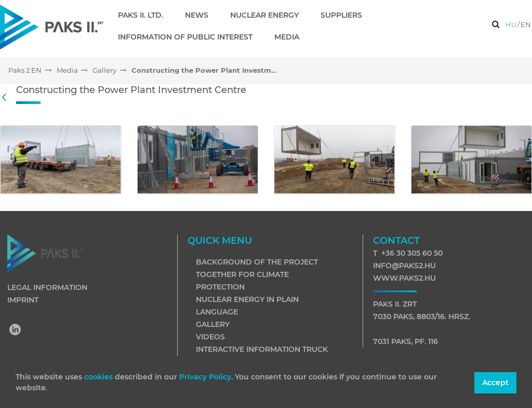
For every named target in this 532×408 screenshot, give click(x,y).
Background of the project (257, 262)
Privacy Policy (205, 377)
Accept (495, 383)
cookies (99, 377)
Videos (210, 337)
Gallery (213, 324)
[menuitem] (145, 15)
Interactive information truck (262, 349)
